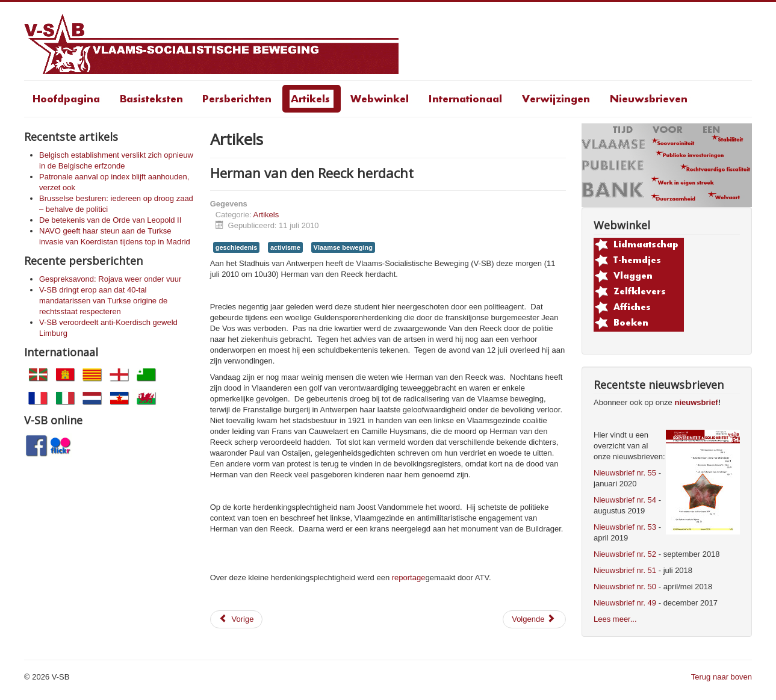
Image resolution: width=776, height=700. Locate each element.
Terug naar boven (722, 677)
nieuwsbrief (696, 402)
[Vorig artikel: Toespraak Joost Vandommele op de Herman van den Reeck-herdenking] (237, 619)
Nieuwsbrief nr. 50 (625, 587)
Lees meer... (615, 619)
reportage (409, 578)
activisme (285, 247)
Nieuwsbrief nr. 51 (625, 570)
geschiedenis (237, 247)
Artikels (266, 215)
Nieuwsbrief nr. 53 (625, 527)
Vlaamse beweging (343, 247)
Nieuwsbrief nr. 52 (625, 554)
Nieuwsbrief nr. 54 (625, 500)
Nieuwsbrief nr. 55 (625, 473)
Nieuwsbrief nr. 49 (625, 603)
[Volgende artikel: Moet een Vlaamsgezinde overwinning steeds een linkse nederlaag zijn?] (534, 619)
